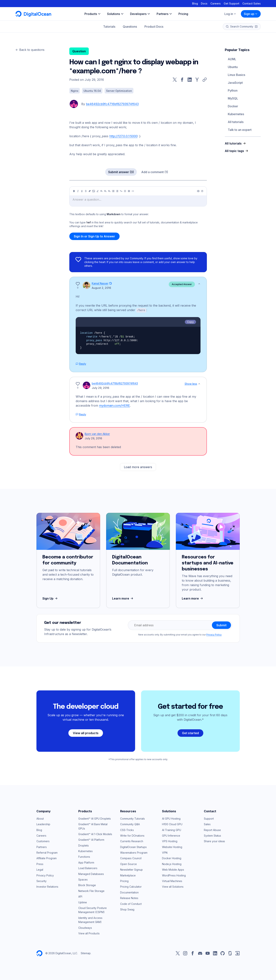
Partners (42, 847)
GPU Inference (171, 835)
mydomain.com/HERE (114, 405)
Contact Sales (252, 3)
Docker (233, 106)
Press (40, 864)
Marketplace (128, 875)
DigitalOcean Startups (133, 847)
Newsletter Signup (131, 869)
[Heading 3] (109, 191)
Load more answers (138, 467)
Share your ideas (214, 841)
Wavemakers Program (134, 852)
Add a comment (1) (155, 172)
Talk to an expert (240, 130)
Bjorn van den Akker (97, 434)
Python (233, 90)
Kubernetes (236, 114)
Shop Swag (127, 909)
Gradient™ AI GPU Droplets (95, 818)
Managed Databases (91, 874)
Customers (43, 841)
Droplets (84, 845)
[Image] (94, 191)
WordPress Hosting (174, 875)
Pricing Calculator (131, 886)
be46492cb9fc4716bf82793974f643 (112, 104)
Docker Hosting (172, 858)
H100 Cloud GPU (172, 824)
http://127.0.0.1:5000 (123, 136)
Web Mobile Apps (173, 869)
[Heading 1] (101, 191)
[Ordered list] (117, 191)
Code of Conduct (131, 904)
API (80, 896)
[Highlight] (98, 191)
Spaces (83, 879)
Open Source (128, 864)
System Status (212, 835)
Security (41, 881)
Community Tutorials (132, 818)
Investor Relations (47, 886)
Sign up (251, 14)
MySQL (233, 98)
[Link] (90, 191)
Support (209, 818)
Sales (207, 824)
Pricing (124, 881)
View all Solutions (173, 886)
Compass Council (131, 858)
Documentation (129, 892)
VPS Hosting (170, 841)
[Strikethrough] (86, 191)
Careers (216, 3)
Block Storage (87, 885)
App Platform (86, 862)
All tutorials (236, 122)
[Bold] (74, 191)
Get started (190, 733)
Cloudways (85, 928)
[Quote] (121, 191)
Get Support (232, 3)
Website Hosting (172, 847)
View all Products (89, 933)
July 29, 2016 (100, 388)
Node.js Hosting (172, 864)
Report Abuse (212, 830)
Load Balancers (88, 868)
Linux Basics (236, 75)
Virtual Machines (172, 881)
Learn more (123, 598)
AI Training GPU (172, 830)
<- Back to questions (30, 50)
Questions (130, 27)
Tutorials (109, 27)
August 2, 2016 (101, 288)
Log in (230, 14)
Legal (40, 869)
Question (79, 51)
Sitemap (86, 953)
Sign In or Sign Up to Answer (94, 236)
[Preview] (198, 191)
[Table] (129, 191)
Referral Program (47, 852)
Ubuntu (233, 67)
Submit (221, 625)
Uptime (83, 902)
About (40, 818)
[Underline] (82, 191)
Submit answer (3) (121, 172)
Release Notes (129, 898)
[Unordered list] (113, 191)
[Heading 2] (105, 191)
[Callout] (125, 191)
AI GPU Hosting (171, 818)
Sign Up (50, 598)
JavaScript (235, 83)
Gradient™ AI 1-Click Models (95, 834)
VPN (165, 852)
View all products (86, 733)
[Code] (133, 191)
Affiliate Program (47, 858)
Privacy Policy (214, 634)
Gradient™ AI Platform (91, 840)
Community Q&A (130, 824)
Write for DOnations (132, 835)
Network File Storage (91, 891)
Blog (195, 3)
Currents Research (132, 841)
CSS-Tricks (127, 830)
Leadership (43, 824)
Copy (190, 322)
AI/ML (232, 59)
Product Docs (154, 27)
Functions (84, 857)
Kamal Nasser (100, 283)
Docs (204, 3)
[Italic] (78, 191)
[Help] (202, 191)
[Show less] (199, 284)
